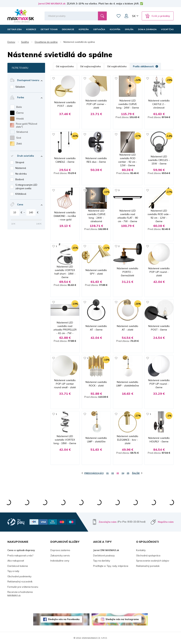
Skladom (20, 87)
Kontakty (141, 550)
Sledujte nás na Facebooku (64, 619)
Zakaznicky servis (60, 555)
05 (128, 473)
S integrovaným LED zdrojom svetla (26, 187)
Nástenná (21, 168)
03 (118, 473)
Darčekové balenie (18, 566)
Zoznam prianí (119, 16)
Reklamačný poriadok (148, 566)
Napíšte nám (166, 522)
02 (113, 473)
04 (123, 473)
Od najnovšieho (65, 66)
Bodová (20, 179)
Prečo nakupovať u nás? (20, 555)
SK (134, 16)
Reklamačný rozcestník (20, 582)
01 (107, 473)
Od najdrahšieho (117, 66)
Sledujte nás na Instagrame (122, 619)
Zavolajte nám (108, 522)
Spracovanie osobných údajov (153, 561)
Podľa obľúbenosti (145, 66)
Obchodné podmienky (19, 576)
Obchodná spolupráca (148, 555)
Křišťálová (21, 194)
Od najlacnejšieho (90, 66)
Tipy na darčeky (102, 561)
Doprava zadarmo (60, 550)
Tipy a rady (13, 571)
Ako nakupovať (16, 561)
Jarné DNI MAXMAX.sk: (52, 4)
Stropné (20, 162)
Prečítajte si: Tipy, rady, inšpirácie (111, 566)
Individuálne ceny (60, 561)
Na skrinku (21, 174)
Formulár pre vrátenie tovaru (23, 587)
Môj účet (126, 16)
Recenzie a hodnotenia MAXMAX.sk (20, 594)
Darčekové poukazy (104, 555)
